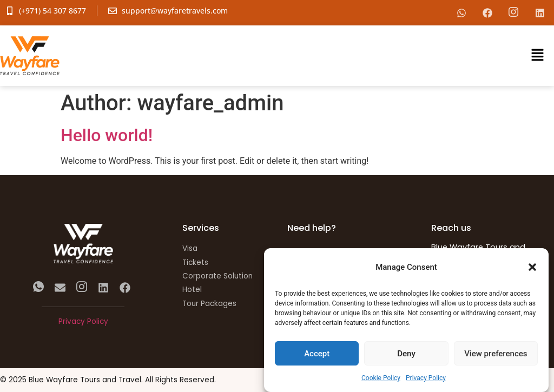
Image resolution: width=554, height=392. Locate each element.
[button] (532, 267)
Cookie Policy (381, 378)
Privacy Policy (426, 378)
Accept (317, 354)
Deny (406, 354)
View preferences (496, 354)
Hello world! (107, 135)
